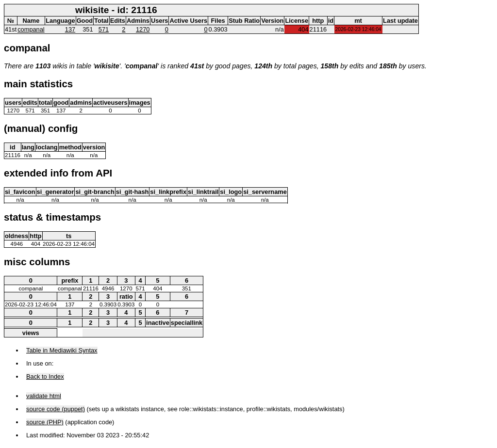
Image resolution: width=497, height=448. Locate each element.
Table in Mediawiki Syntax (62, 350)
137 (70, 29)
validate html (44, 396)
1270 (143, 29)
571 (104, 29)
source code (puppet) (56, 409)
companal (31, 29)
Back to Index (45, 376)
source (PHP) (45, 422)
